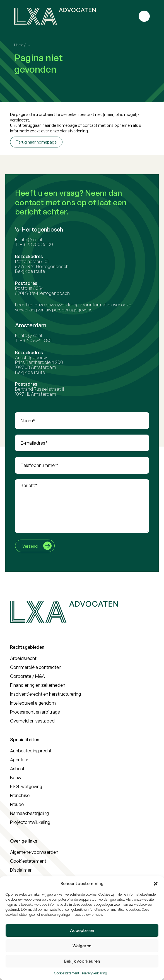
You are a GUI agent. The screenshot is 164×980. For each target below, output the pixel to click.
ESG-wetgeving (26, 786)
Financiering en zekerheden (38, 685)
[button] (156, 884)
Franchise (20, 795)
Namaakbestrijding (29, 813)
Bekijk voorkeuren (82, 961)
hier (33, 305)
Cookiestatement (67, 973)
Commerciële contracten (36, 667)
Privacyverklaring (95, 973)
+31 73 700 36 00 (39, 244)
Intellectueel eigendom (33, 703)
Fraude (17, 804)
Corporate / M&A (27, 676)
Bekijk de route (33, 271)
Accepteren (82, 930)
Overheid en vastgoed (32, 721)
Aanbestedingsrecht (31, 751)
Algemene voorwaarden (34, 852)
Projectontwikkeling (30, 822)
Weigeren (82, 946)
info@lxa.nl (34, 240)
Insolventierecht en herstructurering (45, 694)
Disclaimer (21, 870)
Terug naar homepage (36, 142)
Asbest (17, 769)
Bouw (16, 778)
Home (19, 45)
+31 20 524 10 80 (39, 340)
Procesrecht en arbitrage (35, 712)
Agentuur (19, 760)
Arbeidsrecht (23, 658)
